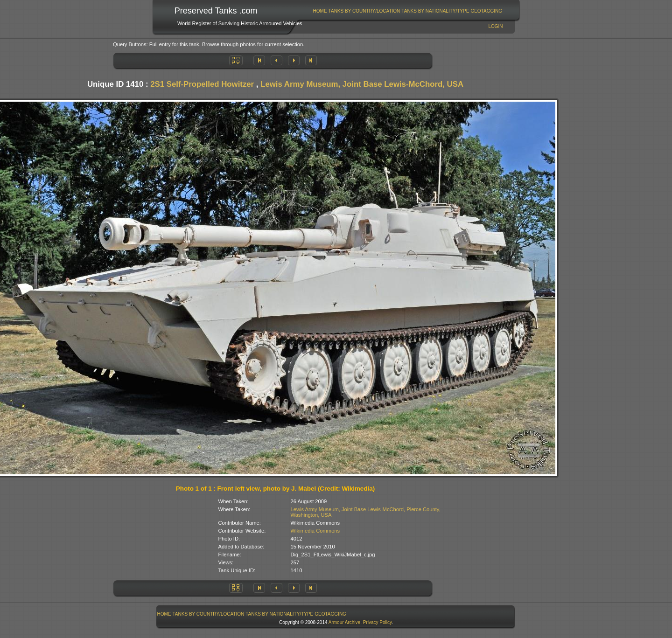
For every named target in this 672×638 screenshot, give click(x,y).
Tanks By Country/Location (364, 11)
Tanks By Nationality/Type (435, 11)
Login (495, 26)
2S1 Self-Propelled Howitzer (202, 84)
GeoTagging (486, 11)
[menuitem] (320, 11)
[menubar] (407, 11)
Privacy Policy (378, 622)
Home (320, 11)
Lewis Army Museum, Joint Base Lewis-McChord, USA (362, 84)
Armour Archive (344, 622)
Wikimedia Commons (315, 531)
